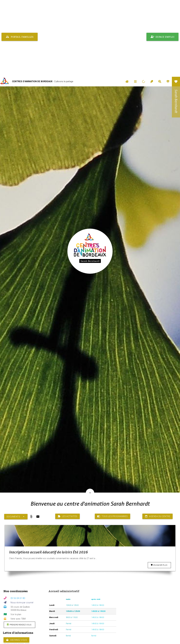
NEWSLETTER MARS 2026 (17, 567)
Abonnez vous (16, 563)
